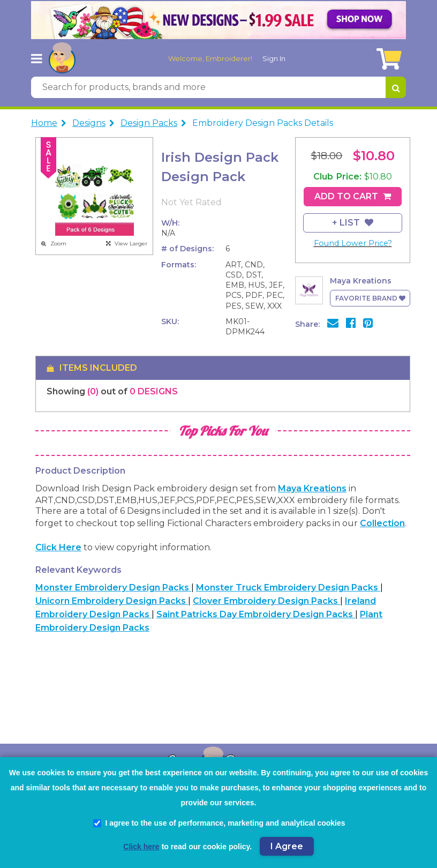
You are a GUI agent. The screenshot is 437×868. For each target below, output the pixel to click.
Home (44, 123)
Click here (58, 547)
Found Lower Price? (353, 243)
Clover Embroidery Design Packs (266, 601)
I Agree (287, 846)
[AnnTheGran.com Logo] (62, 58)
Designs (89, 123)
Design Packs (149, 123)
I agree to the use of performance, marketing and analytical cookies (219, 823)
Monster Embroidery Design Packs (113, 588)
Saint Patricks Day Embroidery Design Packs (256, 614)
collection (382, 523)
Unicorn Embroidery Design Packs (112, 601)
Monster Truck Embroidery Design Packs (288, 588)
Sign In (274, 58)
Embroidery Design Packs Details (263, 123)
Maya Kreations (312, 488)
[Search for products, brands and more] (208, 87)
